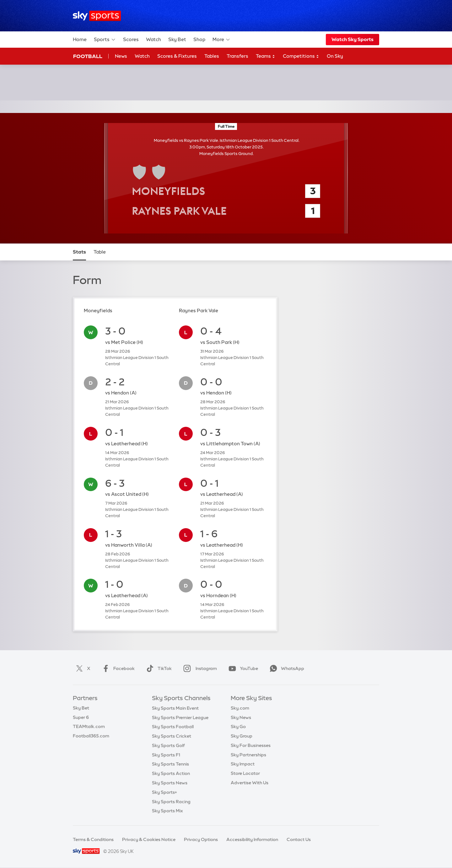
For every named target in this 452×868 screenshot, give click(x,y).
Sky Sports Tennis (170, 764)
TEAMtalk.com (89, 726)
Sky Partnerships (248, 755)
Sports (105, 40)
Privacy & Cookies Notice (149, 839)
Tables (212, 56)
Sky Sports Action (171, 773)
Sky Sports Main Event (175, 708)
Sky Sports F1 (166, 755)
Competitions (301, 56)
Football (88, 56)
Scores (131, 39)
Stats (79, 252)
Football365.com (91, 736)
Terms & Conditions (93, 839)
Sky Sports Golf (168, 745)
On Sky (335, 56)
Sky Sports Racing (171, 801)
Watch (153, 39)
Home (80, 39)
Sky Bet (177, 39)
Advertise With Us (250, 783)
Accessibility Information (252, 839)
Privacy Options (201, 839)
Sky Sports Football (173, 726)
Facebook (117, 668)
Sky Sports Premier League (180, 717)
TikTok (158, 668)
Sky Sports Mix (167, 811)
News (121, 56)
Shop (199, 39)
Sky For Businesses (251, 745)
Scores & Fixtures (177, 56)
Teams (266, 56)
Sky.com (240, 708)
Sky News (241, 717)
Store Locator (245, 773)
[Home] (97, 16)
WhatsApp (286, 668)
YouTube (242, 668)
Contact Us (299, 839)
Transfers (237, 56)
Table (100, 252)
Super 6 (81, 717)
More (221, 40)
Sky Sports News (170, 783)
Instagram (199, 668)
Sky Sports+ (164, 792)
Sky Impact (243, 764)
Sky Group (242, 736)
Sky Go (238, 726)
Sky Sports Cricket (172, 736)
